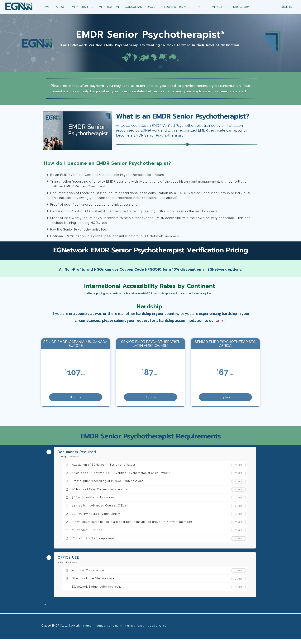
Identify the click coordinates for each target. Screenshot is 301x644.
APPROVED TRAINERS (174, 7)
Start (239, 470)
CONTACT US (216, 7)
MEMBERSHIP (81, 7)
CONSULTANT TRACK (138, 7)
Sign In (287, 7)
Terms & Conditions (108, 630)
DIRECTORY (240, 7)
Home (87, 630)
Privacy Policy (135, 630)
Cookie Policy (157, 630)
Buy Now (101, 399)
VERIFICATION (107, 7)
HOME (44, 7)
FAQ (198, 7)
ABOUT (59, 7)
